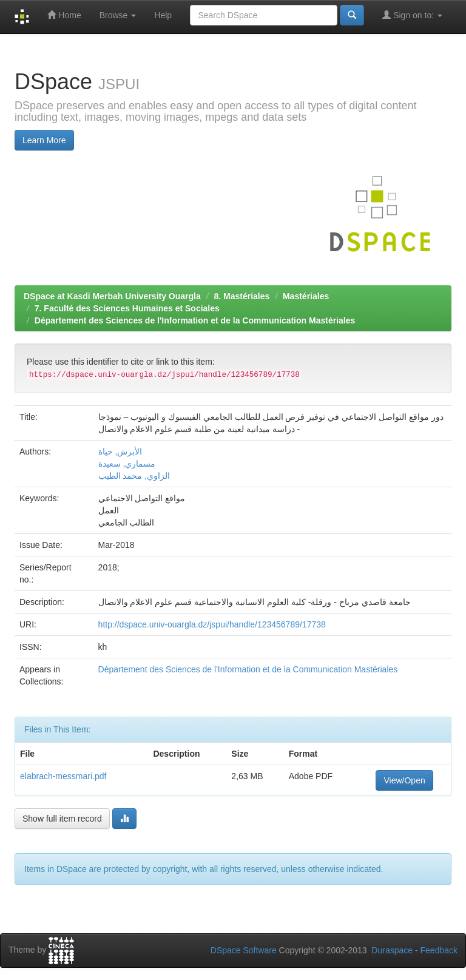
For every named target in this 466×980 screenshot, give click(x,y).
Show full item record (62, 819)
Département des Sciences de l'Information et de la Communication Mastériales (195, 320)
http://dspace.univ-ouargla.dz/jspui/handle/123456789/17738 (212, 624)
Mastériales (306, 296)
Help (163, 15)
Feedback (439, 950)
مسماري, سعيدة (127, 464)
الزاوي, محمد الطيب (134, 476)
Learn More (44, 140)
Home (64, 15)
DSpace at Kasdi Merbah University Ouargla (112, 296)
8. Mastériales (241, 296)
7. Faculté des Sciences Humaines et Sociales (127, 308)
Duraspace (392, 950)
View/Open (404, 780)
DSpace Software (244, 950)
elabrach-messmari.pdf (63, 776)
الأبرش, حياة (120, 451)
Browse (118, 15)
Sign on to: (412, 15)
